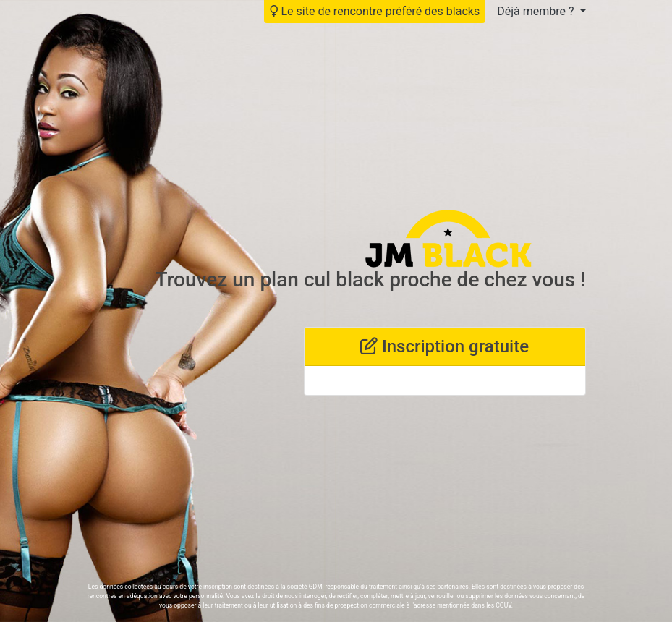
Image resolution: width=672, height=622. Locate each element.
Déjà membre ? (537, 11)
